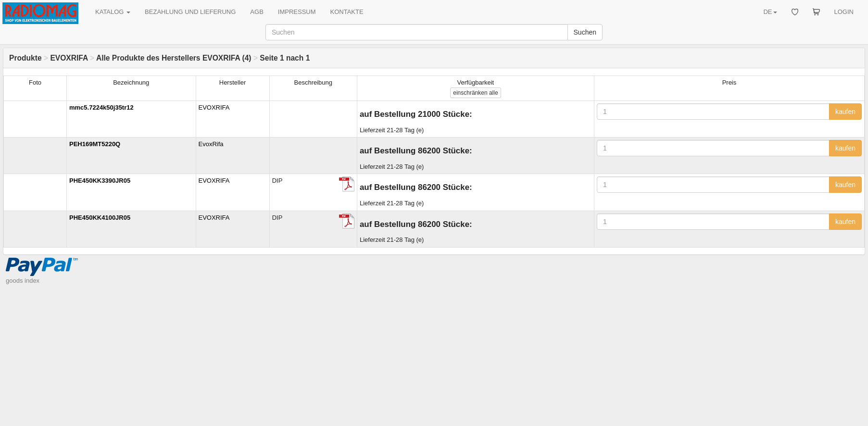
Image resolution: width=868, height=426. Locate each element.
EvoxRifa (211, 144)
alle (475, 93)
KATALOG (113, 12)
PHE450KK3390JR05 (100, 181)
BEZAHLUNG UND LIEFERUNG (190, 12)
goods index (23, 281)
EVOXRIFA (69, 58)
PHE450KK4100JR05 (100, 218)
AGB (257, 12)
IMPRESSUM (297, 12)
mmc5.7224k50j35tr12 (101, 107)
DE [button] (770, 12)
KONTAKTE (347, 12)
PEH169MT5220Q (95, 144)
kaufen (845, 112)
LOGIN (844, 12)
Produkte (25, 58)
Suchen (585, 32)
